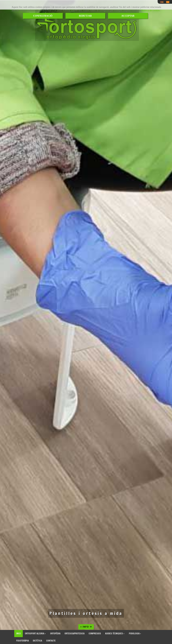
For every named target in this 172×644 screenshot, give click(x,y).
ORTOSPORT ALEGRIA (35, 633)
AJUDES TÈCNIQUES (115, 633)
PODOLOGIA (135, 633)
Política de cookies (151, 10)
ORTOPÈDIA (55, 633)
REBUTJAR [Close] (85, 16)
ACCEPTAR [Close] (128, 16)
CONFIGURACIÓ (43, 16)
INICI (18, 633)
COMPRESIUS (95, 633)
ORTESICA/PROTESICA (74, 633)
